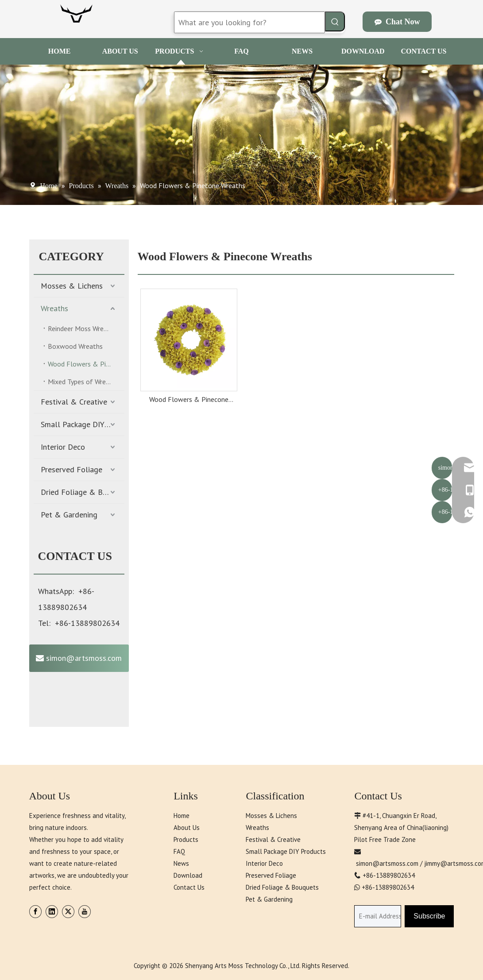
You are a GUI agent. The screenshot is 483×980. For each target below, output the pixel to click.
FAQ (179, 851)
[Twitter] (68, 912)
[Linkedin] (52, 912)
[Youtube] (85, 912)
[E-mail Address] (378, 916)
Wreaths (54, 308)
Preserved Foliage (71, 469)
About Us (187, 828)
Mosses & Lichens (72, 286)
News (181, 863)
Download (188, 875)
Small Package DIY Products (83, 424)
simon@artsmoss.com (79, 658)
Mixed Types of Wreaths (83, 382)
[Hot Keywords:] (335, 21)
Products (186, 839)
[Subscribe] (429, 916)
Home (182, 816)
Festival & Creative (74, 402)
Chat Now (397, 22)
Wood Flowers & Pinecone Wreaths (86, 364)
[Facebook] (35, 912)
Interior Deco (63, 447)
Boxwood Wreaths (75, 346)
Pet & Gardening (69, 515)
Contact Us (189, 887)
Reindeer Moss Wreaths (82, 328)
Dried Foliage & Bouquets (83, 492)
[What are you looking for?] (249, 22)
